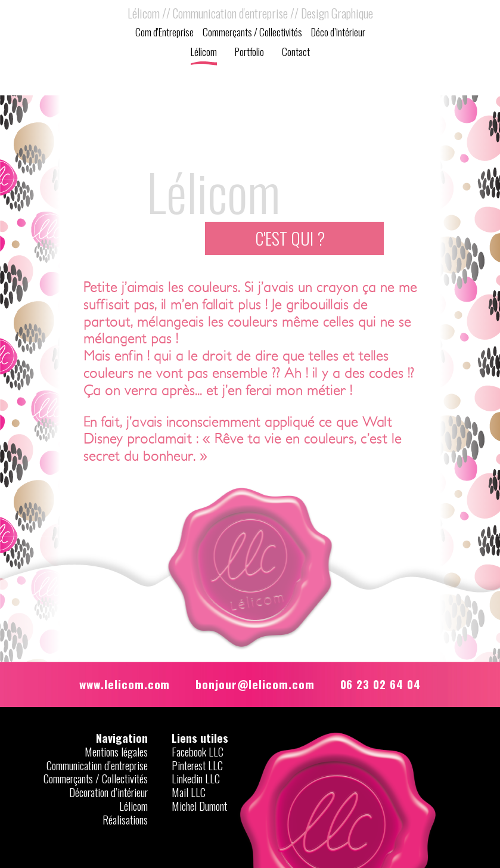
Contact (296, 52)
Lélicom (204, 52)
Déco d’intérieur (338, 33)
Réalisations (125, 819)
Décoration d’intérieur (108, 792)
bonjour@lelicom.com (255, 684)
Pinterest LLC (197, 765)
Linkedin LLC (196, 778)
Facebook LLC (198, 751)
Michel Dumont (199, 806)
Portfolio (249, 52)
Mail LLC (189, 792)
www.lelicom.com (125, 684)
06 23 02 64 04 (381, 684)
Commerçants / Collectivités (252, 33)
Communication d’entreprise (97, 765)
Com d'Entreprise (164, 33)
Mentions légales (116, 751)
